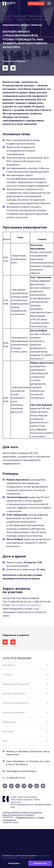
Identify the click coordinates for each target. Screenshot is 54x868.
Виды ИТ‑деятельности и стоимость (18, 815)
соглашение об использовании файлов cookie (26, 857)
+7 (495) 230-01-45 (15, 778)
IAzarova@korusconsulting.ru (26, 605)
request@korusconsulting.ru (21, 771)
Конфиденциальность (25, 817)
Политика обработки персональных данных (22, 812)
